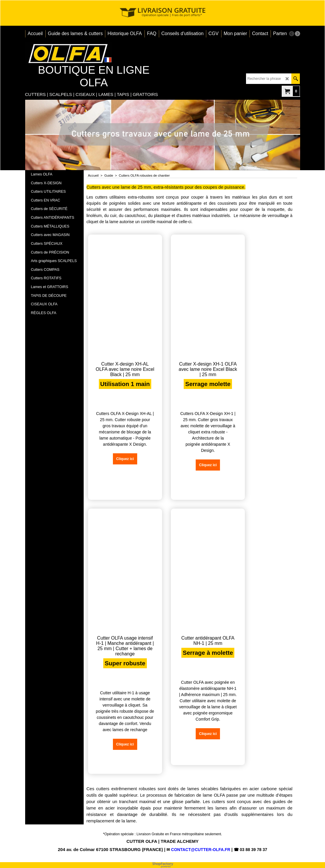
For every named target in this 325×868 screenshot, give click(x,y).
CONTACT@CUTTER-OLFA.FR (201, 850)
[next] (298, 34)
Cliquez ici (119, 472)
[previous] (292, 34)
